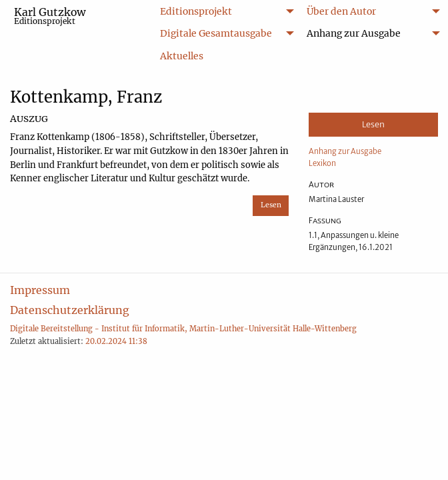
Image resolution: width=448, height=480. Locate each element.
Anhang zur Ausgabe (345, 151)
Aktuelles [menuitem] (182, 56)
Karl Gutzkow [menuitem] (50, 16)
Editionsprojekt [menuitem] (196, 11)
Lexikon (322, 163)
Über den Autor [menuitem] (341, 11)
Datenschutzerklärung (70, 310)
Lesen (271, 205)
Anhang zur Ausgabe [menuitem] (354, 33)
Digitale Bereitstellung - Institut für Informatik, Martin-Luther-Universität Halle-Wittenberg (183, 329)
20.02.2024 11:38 (116, 341)
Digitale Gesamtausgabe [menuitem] (216, 33)
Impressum (40, 290)
